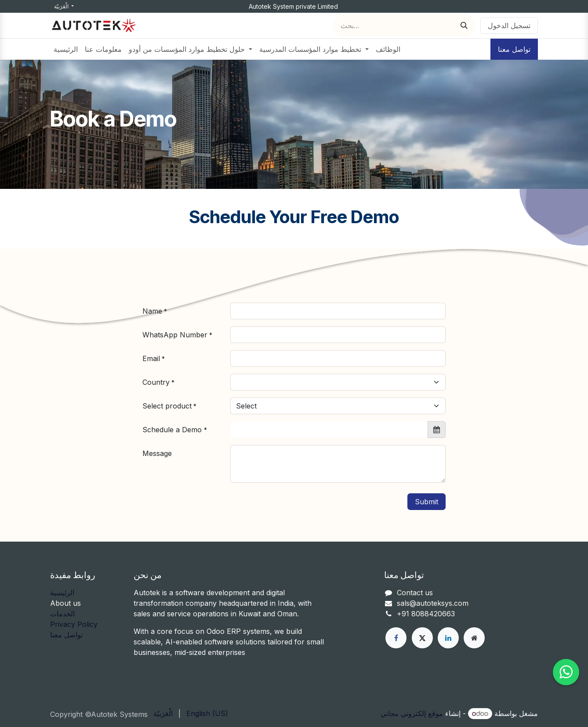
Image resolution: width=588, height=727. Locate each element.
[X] (422, 638)
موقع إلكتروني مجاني (412, 713)
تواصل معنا (514, 49)
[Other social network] (474, 638)
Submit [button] (426, 502)
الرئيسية (62, 593)
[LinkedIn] (448, 638)
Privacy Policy (74, 624)
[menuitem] (66, 49)
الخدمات (62, 614)
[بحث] (464, 25)
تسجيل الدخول (509, 25)
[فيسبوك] (396, 638)
